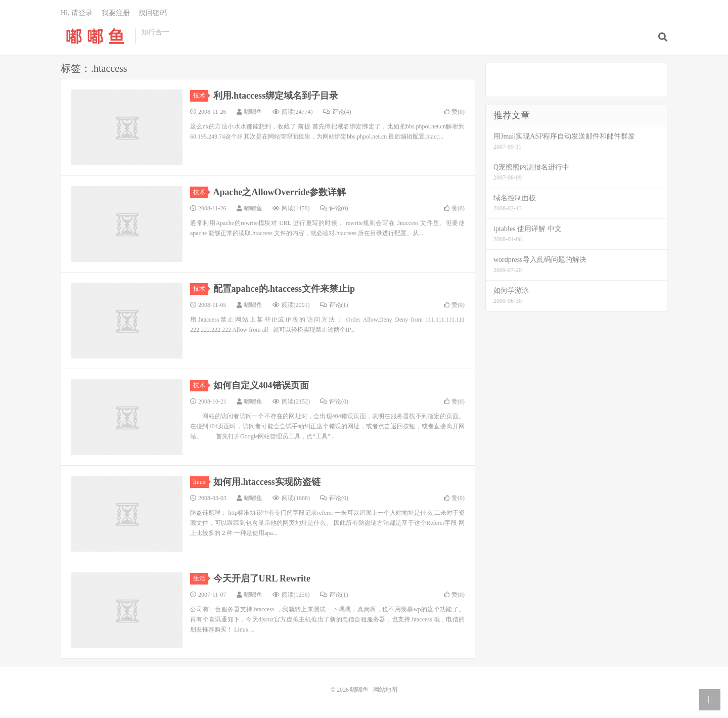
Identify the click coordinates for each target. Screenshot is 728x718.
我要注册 (116, 13)
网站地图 (385, 690)
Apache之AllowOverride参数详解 (280, 192)
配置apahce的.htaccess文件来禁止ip (284, 289)
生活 (201, 578)
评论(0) (334, 208)
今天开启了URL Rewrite (262, 578)
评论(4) (337, 112)
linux (201, 482)
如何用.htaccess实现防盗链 (267, 482)
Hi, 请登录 (77, 13)
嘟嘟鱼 (95, 36)
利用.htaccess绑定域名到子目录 (276, 96)
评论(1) (334, 305)
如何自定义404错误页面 (261, 385)
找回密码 (153, 13)
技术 (201, 96)
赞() (454, 112)
